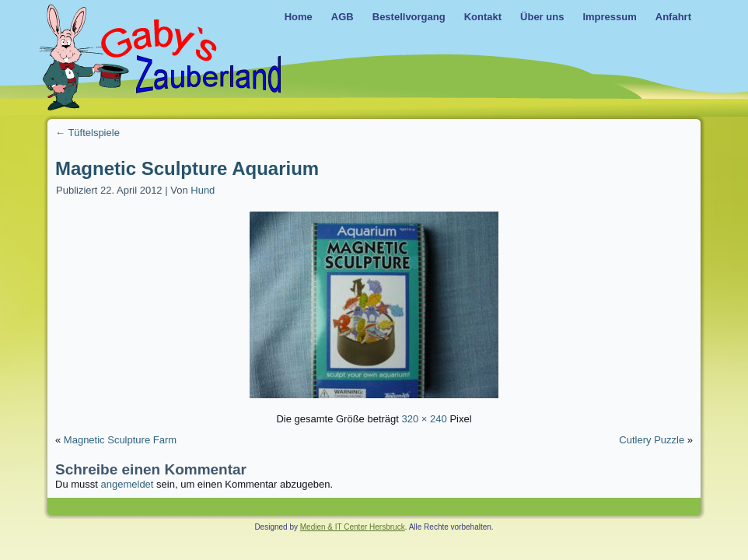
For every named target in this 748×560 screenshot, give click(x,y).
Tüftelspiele (87, 133)
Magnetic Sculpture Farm (120, 440)
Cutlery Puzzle (652, 440)
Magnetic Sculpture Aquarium (187, 168)
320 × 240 (425, 419)
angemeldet (128, 484)
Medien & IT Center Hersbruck (353, 527)
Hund (203, 190)
